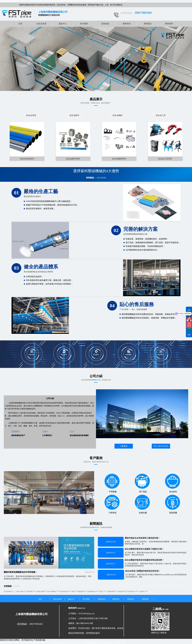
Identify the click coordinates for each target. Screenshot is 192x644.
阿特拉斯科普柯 (131, 592)
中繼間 (73, 592)
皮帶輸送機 (121, 592)
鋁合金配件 (74, 115)
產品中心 (63, 24)
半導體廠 (112, 483)
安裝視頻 (105, 24)
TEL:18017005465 (161, 446)
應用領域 (126, 24)
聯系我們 (169, 24)
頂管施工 (101, 592)
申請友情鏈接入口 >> (10, 592)
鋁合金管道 (42, 24)
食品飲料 (173, 483)
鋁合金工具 (161, 115)
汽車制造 (112, 504)
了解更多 (124, 446)
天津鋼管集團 (111, 592)
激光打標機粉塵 (52, 592)
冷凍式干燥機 (19, 592)
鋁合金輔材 (118, 115)
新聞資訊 (148, 24)
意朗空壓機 (29, 592)
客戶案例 (84, 24)
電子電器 (142, 483)
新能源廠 (173, 504)
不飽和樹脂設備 (63, 592)
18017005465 (101, 178)
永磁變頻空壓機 (40, 592)
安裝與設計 (102, 599)
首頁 (20, 24)
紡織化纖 (142, 504)
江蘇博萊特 (142, 592)
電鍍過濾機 (81, 592)
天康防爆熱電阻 (91, 592)
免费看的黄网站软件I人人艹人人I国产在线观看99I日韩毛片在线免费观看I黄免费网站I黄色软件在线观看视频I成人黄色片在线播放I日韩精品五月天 (63, 1)
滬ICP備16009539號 (85, 623)
